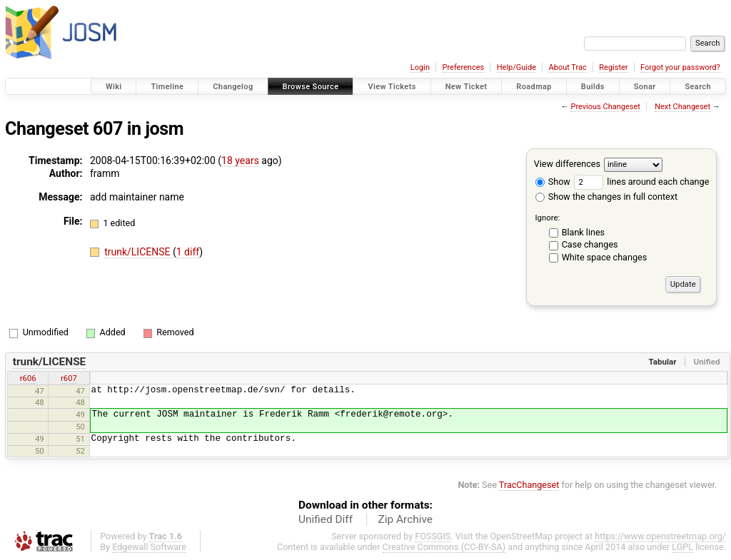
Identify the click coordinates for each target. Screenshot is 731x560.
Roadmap (534, 87)
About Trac (568, 67)
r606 (28, 378)
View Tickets (392, 87)
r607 (69, 378)
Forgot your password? (680, 67)
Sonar (645, 87)
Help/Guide (516, 67)
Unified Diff (326, 519)
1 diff (188, 252)
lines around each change (641, 182)
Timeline (167, 87)
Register (613, 67)
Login (420, 67)
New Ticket (467, 87)
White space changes (605, 257)
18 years (240, 161)
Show (553, 182)
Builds (593, 87)
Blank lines (583, 232)
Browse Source (311, 87)
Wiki (114, 87)
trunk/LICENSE (138, 252)
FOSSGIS (433, 536)
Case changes (590, 244)
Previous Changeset (605, 107)
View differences (567, 164)
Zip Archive (405, 519)
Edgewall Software (149, 547)
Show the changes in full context (606, 197)
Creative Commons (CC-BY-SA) (444, 547)
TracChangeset (529, 485)
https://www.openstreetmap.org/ (660, 536)
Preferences (463, 67)
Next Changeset (682, 107)
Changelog (233, 87)
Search (698, 87)
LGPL (682, 547)
